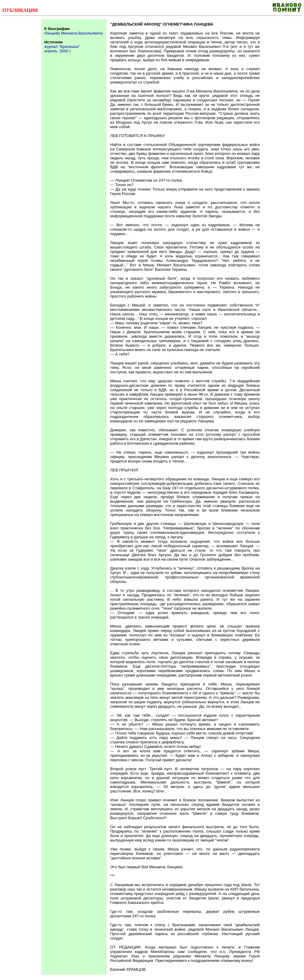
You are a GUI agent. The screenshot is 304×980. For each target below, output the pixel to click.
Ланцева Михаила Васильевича (73, 33)
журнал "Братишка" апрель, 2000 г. (62, 49)
